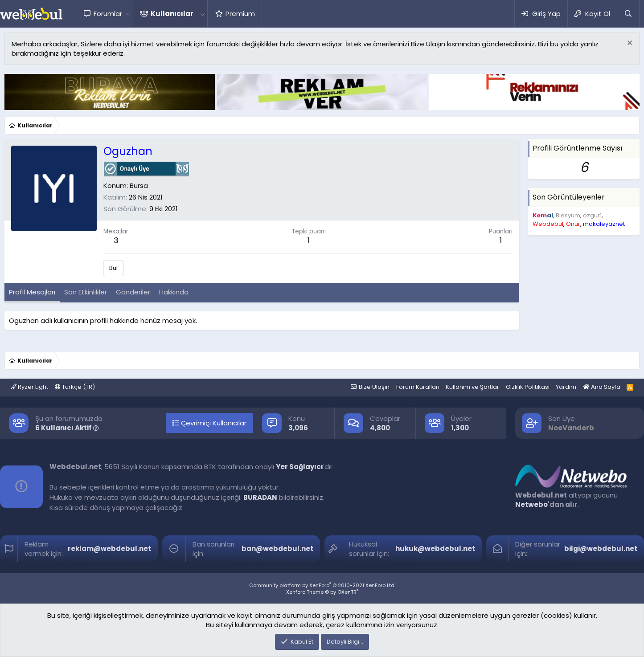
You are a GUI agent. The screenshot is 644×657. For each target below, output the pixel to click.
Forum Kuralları (418, 387)
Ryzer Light (29, 387)
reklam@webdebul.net (109, 549)
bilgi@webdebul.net (601, 549)
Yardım (566, 387)
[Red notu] (629, 44)
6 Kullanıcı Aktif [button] (67, 428)
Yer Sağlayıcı (299, 467)
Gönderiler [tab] (133, 292)
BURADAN (260, 497)
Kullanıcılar (172, 14)
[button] (128, 14)
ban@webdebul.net (277, 549)
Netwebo (531, 504)
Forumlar (108, 14)
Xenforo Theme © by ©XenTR (322, 592)
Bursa (139, 186)
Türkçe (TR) (75, 387)
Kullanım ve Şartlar (472, 387)
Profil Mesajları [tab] (32, 292)
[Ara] (628, 14)
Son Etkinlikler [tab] (86, 292)
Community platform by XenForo (322, 585)
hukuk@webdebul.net (435, 549)
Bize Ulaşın (374, 387)
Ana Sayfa (602, 387)
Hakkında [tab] (174, 292)
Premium (240, 14)
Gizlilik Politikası (528, 387)
